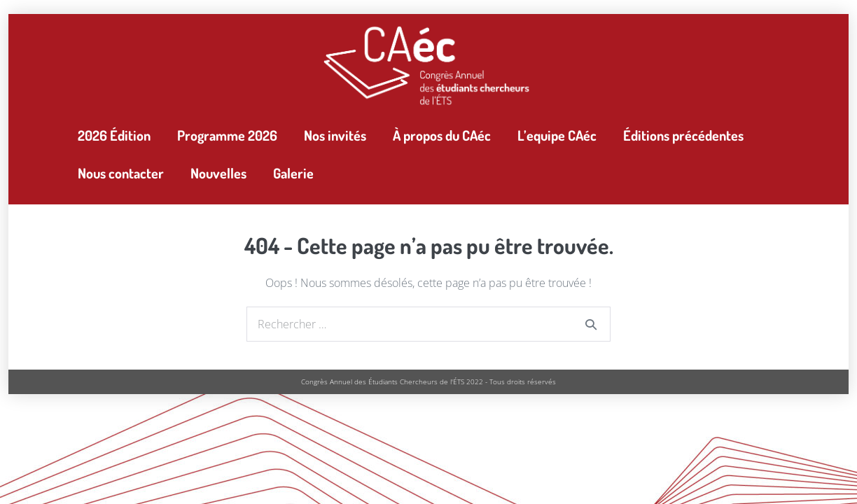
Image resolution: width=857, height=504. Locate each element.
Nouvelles (218, 173)
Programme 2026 (227, 135)
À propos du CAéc (442, 135)
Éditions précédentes (683, 135)
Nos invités (335, 135)
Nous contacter (121, 173)
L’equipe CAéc (557, 135)
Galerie (293, 173)
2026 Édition (114, 135)
